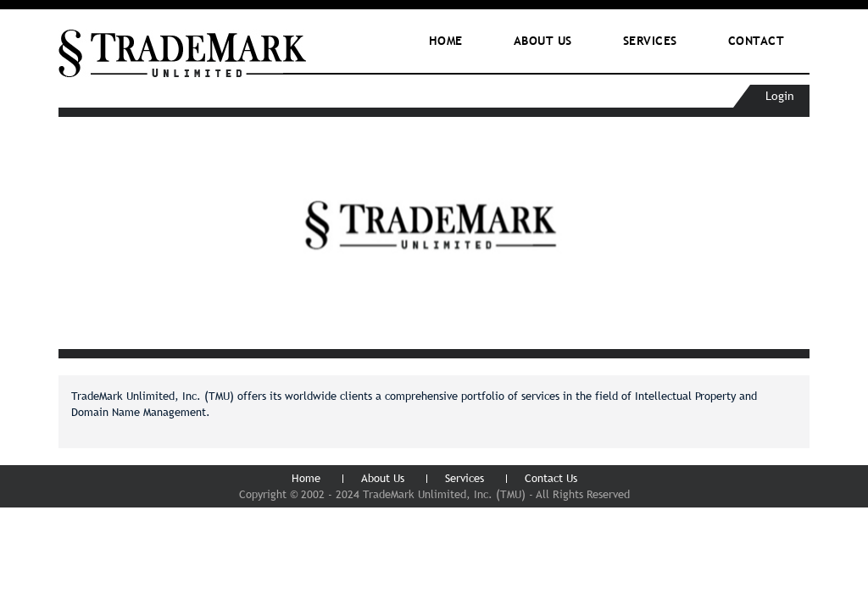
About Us (383, 478)
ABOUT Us (543, 41)
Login (780, 96)
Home (446, 41)
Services (650, 41)
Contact (757, 41)
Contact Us (551, 478)
